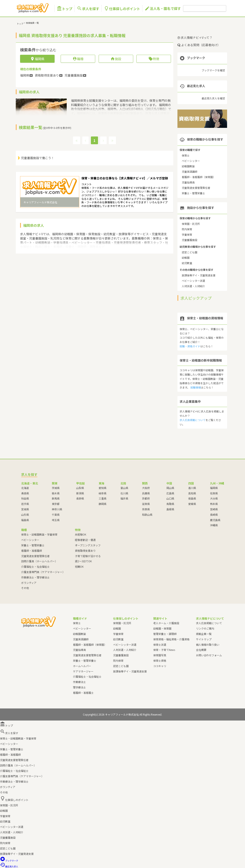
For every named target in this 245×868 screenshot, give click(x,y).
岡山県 (170, 488)
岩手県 (25, 504)
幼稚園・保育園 (162, 628)
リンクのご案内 (205, 628)
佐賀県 (214, 493)
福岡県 (214, 488)
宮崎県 (214, 509)
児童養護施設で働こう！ (38, 158)
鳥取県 (170, 504)
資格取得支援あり (85, 551)
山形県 (25, 515)
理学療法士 (79, 687)
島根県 (170, 509)
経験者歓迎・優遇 (85, 540)
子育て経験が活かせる (88, 556)
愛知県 (103, 488)
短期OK (79, 566)
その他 (25, 588)
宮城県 (25, 509)
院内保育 (187, 229)
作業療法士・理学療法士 (35, 577)
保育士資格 (160, 660)
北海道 (25, 488)
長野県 (80, 498)
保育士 (186, 155)
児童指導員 (188, 182)
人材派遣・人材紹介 (193, 286)
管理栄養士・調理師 (165, 634)
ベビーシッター (191, 161)
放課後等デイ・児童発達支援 (199, 275)
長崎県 (214, 515)
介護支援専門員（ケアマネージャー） (43, 572)
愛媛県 (192, 504)
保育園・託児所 (191, 224)
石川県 (124, 493)
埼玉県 (56, 520)
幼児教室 (187, 263)
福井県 (124, 498)
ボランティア (29, 583)
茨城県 (56, 488)
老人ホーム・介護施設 (166, 623)
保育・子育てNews (164, 650)
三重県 (103, 498)
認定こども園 (190, 252)
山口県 (170, 498)
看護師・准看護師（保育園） (199, 177)
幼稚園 (186, 258)
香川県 (192, 488)
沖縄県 (214, 525)
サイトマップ (204, 639)
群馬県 (56, 498)
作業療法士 (79, 682)
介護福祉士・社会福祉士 (35, 566)
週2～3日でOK (83, 561)
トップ (65, 9)
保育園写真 (160, 655)
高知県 (192, 493)
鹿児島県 (215, 520)
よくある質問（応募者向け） (199, 45)
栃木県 (56, 493)
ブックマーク (9, 861)
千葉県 (56, 515)
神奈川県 (57, 509)
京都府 (146, 498)
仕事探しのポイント (122, 9)
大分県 (214, 498)
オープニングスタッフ (88, 545)
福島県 (25, 520)
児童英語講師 (190, 172)
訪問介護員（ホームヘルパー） (39, 561)
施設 (116, 59)
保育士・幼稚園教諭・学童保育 (39, 534)
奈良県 (146, 509)
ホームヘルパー (82, 666)
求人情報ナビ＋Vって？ (195, 38)
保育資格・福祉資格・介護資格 (171, 639)
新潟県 (80, 493)
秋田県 (25, 498)
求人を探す (88, 9)
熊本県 (214, 504)
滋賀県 (146, 504)
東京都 (56, 504)
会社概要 (201, 650)
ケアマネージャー (83, 671)
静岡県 (103, 504)
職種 (78, 59)
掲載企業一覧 (204, 634)
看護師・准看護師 (32, 551)
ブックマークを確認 (213, 70)
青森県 (25, 493)
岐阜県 (103, 493)
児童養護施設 (190, 240)
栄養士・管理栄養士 (193, 193)
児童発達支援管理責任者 (196, 188)
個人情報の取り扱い (208, 645)
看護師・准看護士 (83, 693)
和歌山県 (147, 515)
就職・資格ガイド (190, 346)
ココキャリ (160, 666)
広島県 (170, 493)
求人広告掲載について (193, 420)
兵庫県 (146, 493)
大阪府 (146, 488)
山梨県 (80, 488)
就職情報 (196, 387)
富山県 (124, 488)
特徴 (154, 59)
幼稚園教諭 (188, 166)
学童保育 (187, 234)
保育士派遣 (160, 645)
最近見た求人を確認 (213, 98)
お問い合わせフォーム (209, 655)
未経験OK (81, 534)
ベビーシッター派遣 (193, 281)
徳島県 (192, 498)
